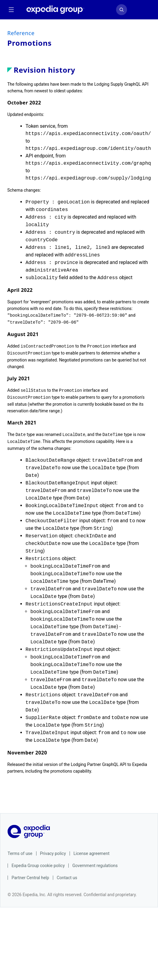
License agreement (92, 851)
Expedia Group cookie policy (38, 863)
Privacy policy (53, 851)
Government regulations (95, 863)
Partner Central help (30, 875)
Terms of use (20, 851)
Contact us (67, 875)
